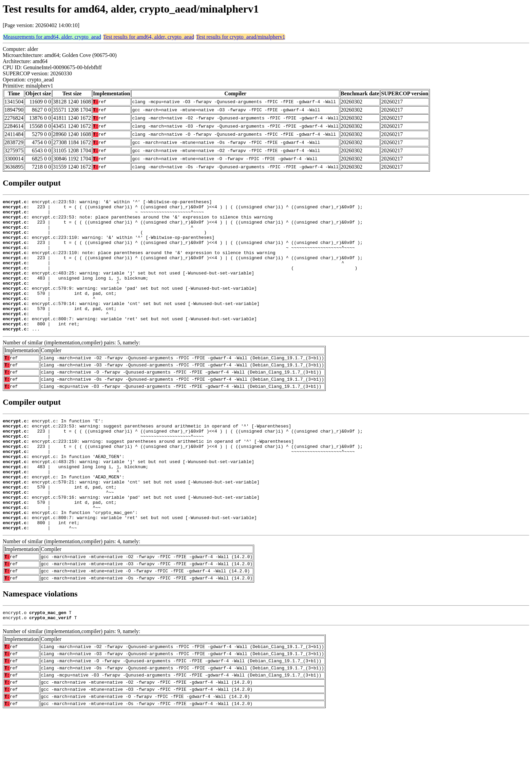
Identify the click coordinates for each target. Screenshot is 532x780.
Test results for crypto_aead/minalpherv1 (241, 37)
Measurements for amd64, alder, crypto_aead (52, 37)
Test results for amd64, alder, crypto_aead (149, 37)
